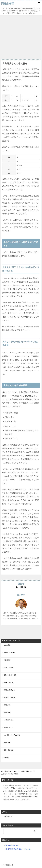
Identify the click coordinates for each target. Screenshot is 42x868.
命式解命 (7, 645)
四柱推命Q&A (9, 750)
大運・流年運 (9, 668)
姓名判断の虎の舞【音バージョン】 (18, 849)
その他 (7, 758)
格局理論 (7, 660)
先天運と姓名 (9, 720)
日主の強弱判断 (10, 653)
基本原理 (7, 705)
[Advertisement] (21, 36)
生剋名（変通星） (11, 698)
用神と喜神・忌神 (11, 675)
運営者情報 (8, 816)
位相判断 (7, 742)
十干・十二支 (9, 683)
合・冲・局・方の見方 (12, 735)
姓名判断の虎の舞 (12, 845)
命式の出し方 (9, 728)
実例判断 (7, 713)
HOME (10, 771)
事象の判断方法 (10, 690)
